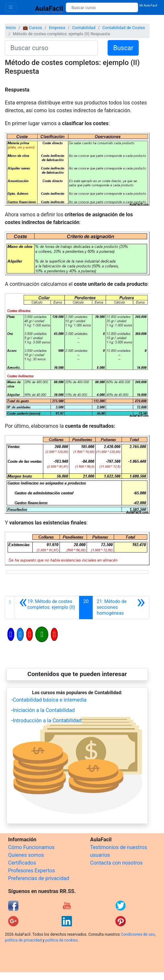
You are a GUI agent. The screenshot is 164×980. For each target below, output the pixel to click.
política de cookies (62, 940)
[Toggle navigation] (11, 7)
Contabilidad (84, 28)
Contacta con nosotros (116, 863)
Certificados (22, 863)
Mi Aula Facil (148, 5)
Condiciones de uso (138, 934)
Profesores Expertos (31, 871)
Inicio (11, 28)
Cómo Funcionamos (31, 847)
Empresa (57, 28)
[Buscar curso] (102, 7)
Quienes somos (26, 855)
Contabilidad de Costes (123, 28)
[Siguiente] (121, 608)
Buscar (123, 48)
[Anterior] (47, 608)
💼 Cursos (32, 28)
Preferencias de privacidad (39, 878)
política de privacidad (23, 940)
